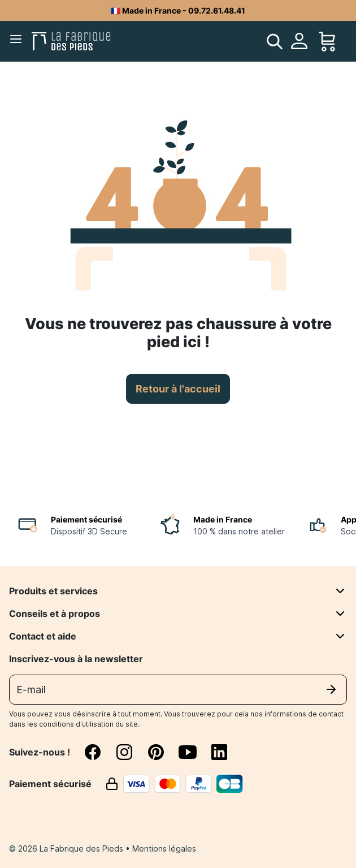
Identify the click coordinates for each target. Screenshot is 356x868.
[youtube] (194, 752)
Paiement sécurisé (86, 519)
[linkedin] (219, 752)
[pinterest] (163, 752)
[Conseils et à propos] (340, 614)
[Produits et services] (340, 591)
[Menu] (18, 41)
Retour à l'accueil (178, 389)
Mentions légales (164, 848)
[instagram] (131, 752)
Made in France (223, 519)
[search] (275, 41)
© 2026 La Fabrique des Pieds (67, 848)
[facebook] (99, 752)
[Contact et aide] (340, 636)
